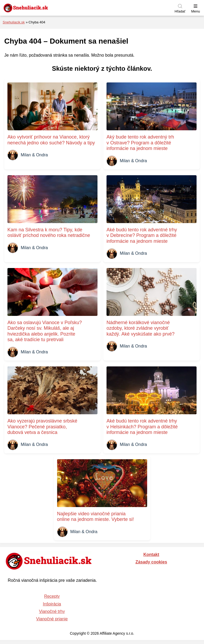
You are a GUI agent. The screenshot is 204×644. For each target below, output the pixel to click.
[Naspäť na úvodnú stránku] (39, 8)
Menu (196, 11)
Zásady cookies (151, 562)
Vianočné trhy (52, 611)
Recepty (52, 596)
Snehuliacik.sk (14, 22)
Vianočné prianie (52, 619)
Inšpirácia (52, 604)
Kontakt (151, 555)
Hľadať (180, 11)
